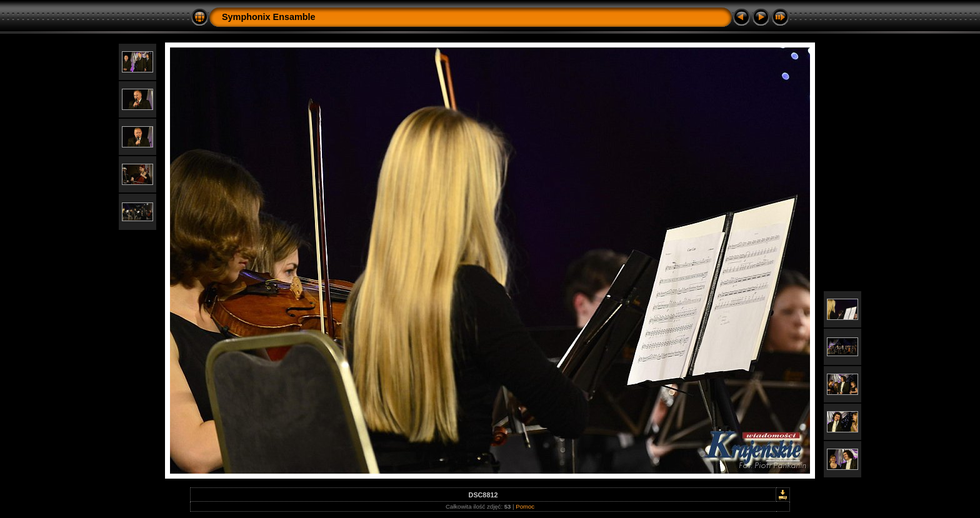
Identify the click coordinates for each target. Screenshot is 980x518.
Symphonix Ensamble (269, 17)
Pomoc (525, 506)
